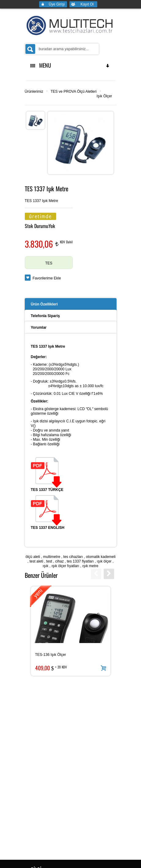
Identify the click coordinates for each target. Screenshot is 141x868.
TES (49, 263)
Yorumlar (39, 327)
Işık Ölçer (104, 96)
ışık (45, 566)
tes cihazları (73, 557)
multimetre (52, 557)
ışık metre (90, 566)
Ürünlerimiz (34, 92)
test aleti (36, 561)
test (49, 561)
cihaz (59, 561)
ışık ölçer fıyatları (65, 566)
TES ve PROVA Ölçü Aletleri (74, 92)
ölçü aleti (33, 557)
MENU (70, 65)
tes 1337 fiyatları (80, 561)
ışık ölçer (104, 561)
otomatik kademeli (101, 557)
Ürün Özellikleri (44, 304)
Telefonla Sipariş (45, 316)
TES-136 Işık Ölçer (51, 655)
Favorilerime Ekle (47, 278)
